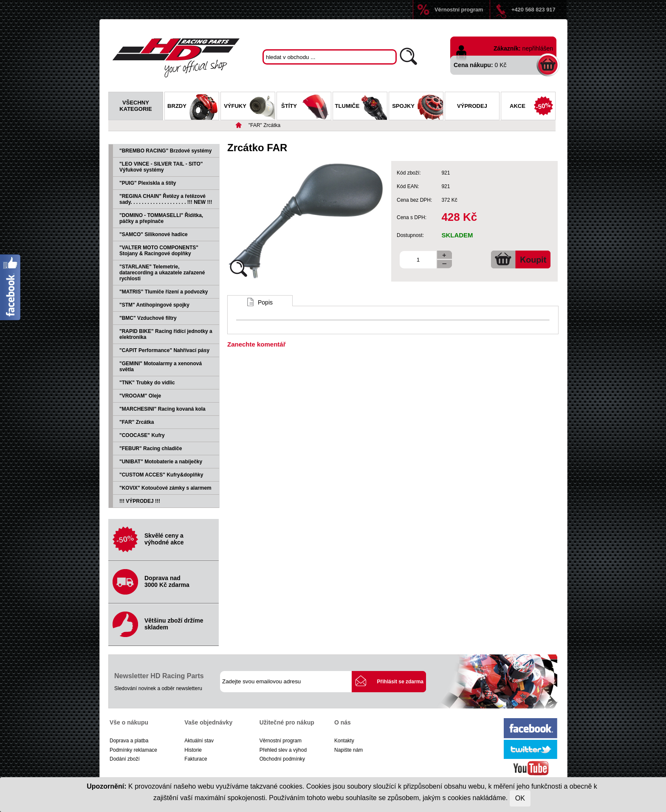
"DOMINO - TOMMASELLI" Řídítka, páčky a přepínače (161, 218)
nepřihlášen (538, 48)
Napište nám (349, 750)
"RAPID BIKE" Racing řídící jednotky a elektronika (166, 334)
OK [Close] (520, 798)
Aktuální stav (199, 741)
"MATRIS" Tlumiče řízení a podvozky (164, 292)
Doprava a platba (129, 741)
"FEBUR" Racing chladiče (151, 448)
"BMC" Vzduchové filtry (148, 318)
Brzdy (193, 107)
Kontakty (344, 741)
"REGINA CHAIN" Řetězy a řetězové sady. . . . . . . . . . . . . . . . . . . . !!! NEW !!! (166, 199)
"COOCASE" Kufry (142, 435)
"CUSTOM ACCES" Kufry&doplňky (161, 475)
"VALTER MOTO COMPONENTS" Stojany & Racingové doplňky (159, 251)
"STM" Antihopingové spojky (154, 305)
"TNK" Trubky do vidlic (147, 383)
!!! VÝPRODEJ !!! (140, 501)
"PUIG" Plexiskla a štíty (148, 183)
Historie (193, 750)
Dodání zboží (125, 759)
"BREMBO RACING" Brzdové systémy (165, 151)
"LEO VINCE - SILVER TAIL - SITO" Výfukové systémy (161, 167)
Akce (532, 107)
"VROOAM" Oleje (140, 396)
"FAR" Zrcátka (264, 125)
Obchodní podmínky (282, 759)
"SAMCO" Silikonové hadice (154, 234)
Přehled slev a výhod (283, 750)
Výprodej (472, 106)
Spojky (418, 107)
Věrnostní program (459, 10)
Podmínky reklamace (133, 750)
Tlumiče (361, 107)
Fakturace (196, 759)
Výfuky (249, 107)
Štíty (306, 107)
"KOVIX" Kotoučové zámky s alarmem (165, 488)
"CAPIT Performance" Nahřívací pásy (164, 350)
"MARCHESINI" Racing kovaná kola (162, 409)
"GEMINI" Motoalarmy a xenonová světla (161, 367)
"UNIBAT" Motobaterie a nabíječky (161, 462)
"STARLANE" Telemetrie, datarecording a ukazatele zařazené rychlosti (162, 273)
